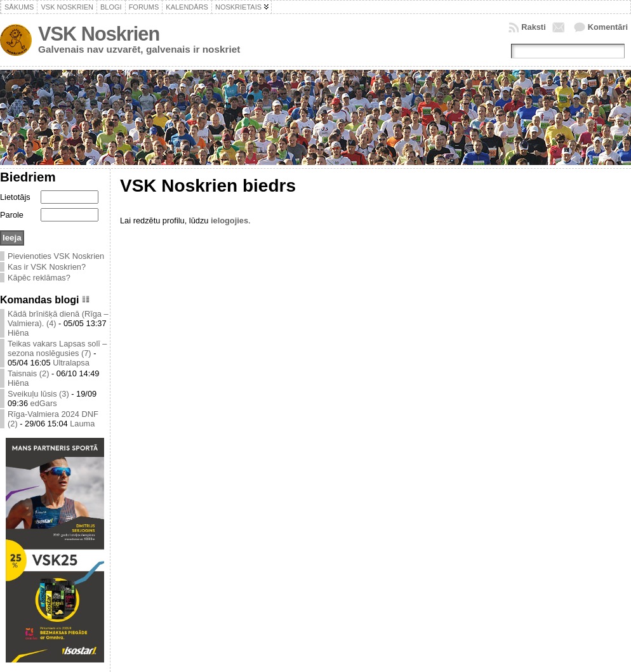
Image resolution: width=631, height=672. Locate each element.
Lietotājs (15, 197)
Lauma (82, 424)
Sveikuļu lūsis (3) (38, 394)
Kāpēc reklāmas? (39, 278)
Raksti (533, 27)
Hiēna (18, 333)
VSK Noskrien (99, 34)
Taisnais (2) (28, 373)
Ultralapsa (71, 363)
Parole (12, 215)
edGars (44, 403)
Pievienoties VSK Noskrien (56, 256)
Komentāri (608, 27)
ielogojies (229, 221)
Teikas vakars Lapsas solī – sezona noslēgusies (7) (57, 348)
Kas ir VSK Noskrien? (47, 267)
